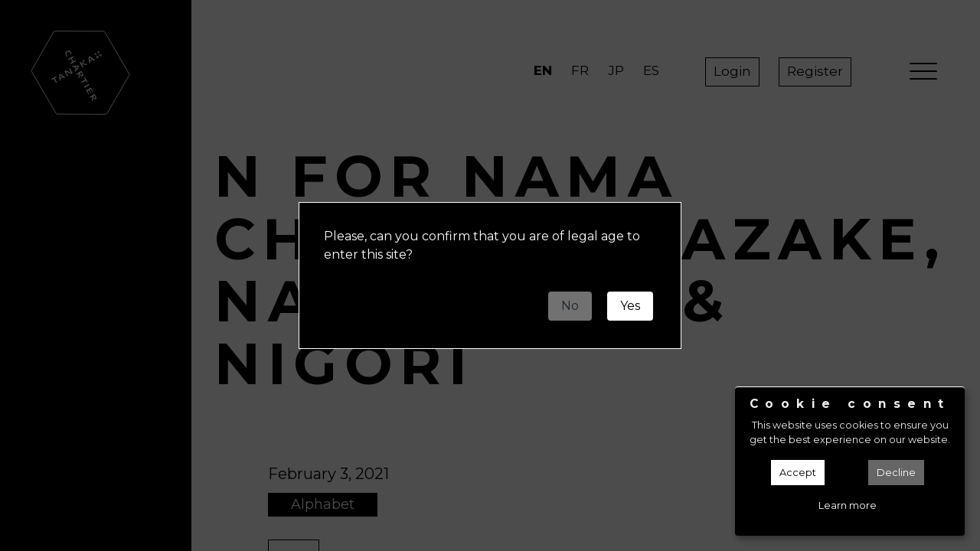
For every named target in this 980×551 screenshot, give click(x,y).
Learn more (848, 505)
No (570, 306)
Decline (896, 473)
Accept (798, 473)
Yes (630, 306)
